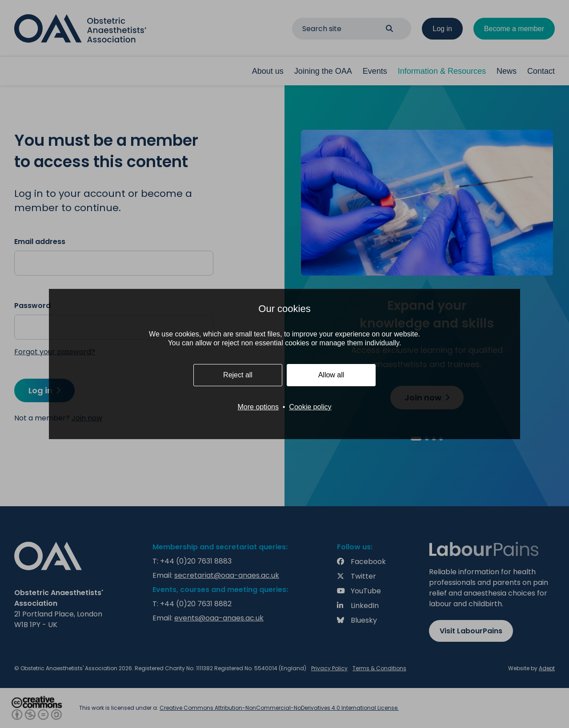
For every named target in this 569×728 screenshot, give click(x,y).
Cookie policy (310, 407)
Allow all (331, 375)
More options (258, 407)
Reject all (238, 375)
